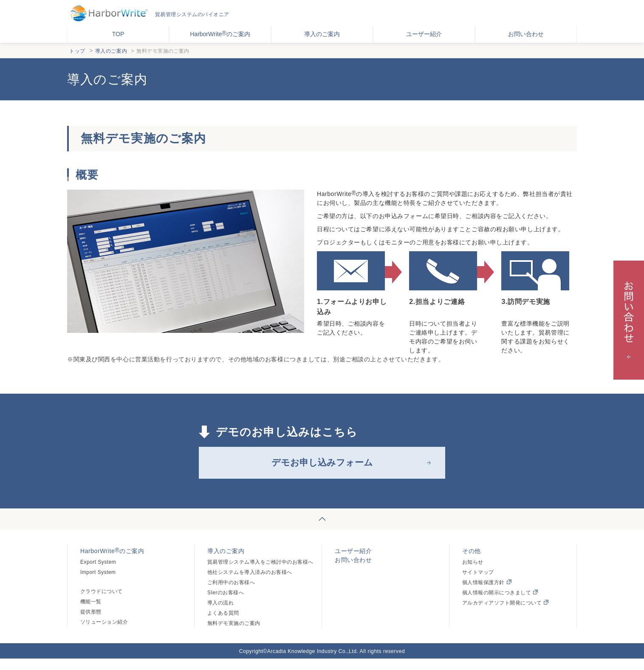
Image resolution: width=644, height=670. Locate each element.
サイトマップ (478, 584)
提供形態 (91, 623)
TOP (118, 34)
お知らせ (473, 573)
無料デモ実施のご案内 (234, 635)
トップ (77, 51)
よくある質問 (223, 625)
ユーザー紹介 (424, 34)
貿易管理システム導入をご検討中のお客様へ (260, 573)
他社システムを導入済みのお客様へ (250, 584)
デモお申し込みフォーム (322, 468)
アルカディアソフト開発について (505, 614)
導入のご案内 (322, 34)
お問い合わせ (526, 34)
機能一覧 (91, 613)
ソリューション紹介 (104, 633)
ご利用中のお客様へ (231, 594)
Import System (98, 584)
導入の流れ (220, 614)
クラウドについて (102, 603)
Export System (98, 573)
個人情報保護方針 (487, 594)
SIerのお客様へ (226, 604)
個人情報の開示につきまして (500, 604)
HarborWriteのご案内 (220, 34)
